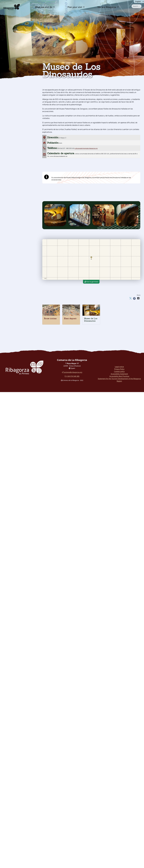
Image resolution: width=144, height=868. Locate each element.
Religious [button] (10, 90)
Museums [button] (10, 115)
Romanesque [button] (12, 86)
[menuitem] (45, 7)
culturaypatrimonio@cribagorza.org (86, 148)
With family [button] (12, 128)
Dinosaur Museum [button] (14, 111)
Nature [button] (10, 69)
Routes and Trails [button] (15, 132)
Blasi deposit (70, 318)
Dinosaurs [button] (11, 100)
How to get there (91, 282)
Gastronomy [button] (13, 124)
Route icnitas (50, 318)
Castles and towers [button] (15, 82)
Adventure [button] (12, 74)
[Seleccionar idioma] (139, 1)
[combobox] (136, 6)
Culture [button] (10, 78)
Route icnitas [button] (12, 104)
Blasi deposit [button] (12, 107)
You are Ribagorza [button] (107, 7)
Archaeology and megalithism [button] (14, 95)
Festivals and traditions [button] (17, 119)
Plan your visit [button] (75, 7)
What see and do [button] (43, 7)
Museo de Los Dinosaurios (91, 320)
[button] (54, 7)
